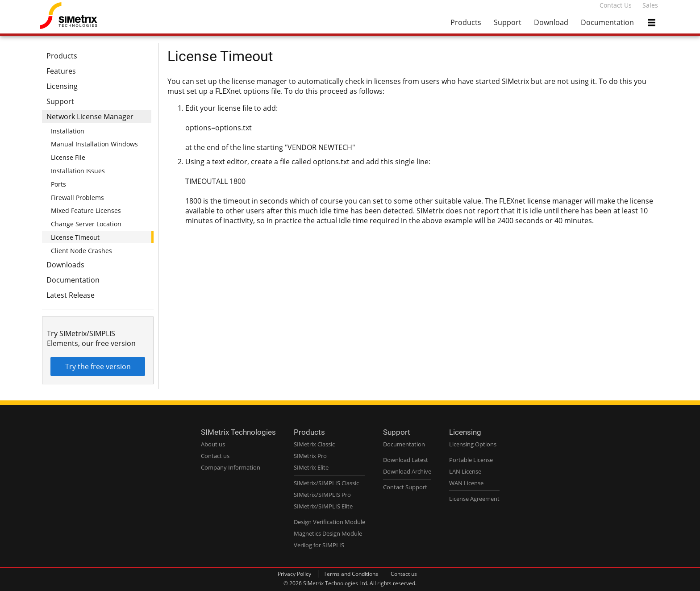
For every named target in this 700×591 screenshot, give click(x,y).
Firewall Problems (77, 198)
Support (508, 22)
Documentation (607, 22)
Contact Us (616, 5)
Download (551, 22)
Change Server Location (86, 224)
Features (61, 71)
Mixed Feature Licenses (86, 210)
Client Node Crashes (81, 251)
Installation (68, 131)
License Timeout (75, 237)
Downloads (65, 265)
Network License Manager (90, 117)
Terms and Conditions (351, 574)
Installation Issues (78, 171)
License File (68, 157)
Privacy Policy (294, 574)
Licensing (62, 86)
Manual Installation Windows (94, 144)
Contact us (404, 574)
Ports (58, 184)
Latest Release (71, 295)
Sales (650, 5)
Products (466, 22)
